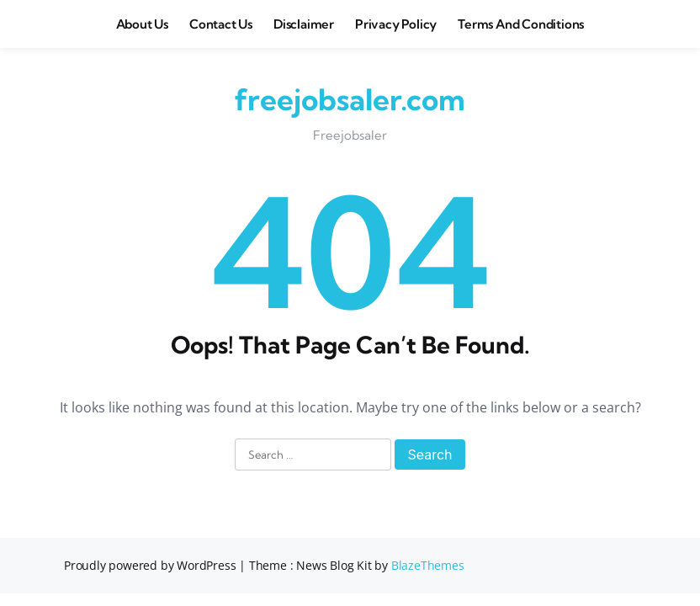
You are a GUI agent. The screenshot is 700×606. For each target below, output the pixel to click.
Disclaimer (304, 24)
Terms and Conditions (521, 24)
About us (142, 24)
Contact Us (221, 24)
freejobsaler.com (350, 99)
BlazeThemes (428, 565)
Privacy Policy (396, 24)
